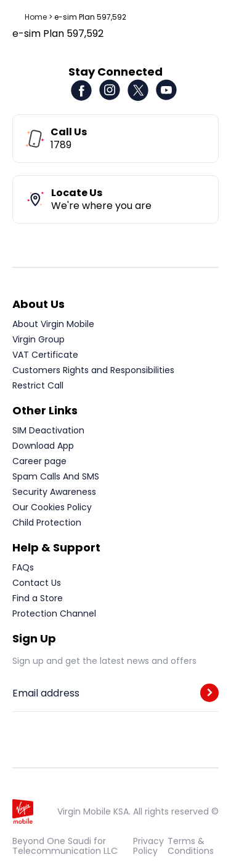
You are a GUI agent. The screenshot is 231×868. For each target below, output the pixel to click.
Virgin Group (38, 339)
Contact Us (37, 583)
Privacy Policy (148, 846)
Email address (46, 693)
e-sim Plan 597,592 (90, 17)
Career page (39, 461)
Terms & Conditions (191, 846)
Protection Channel (54, 614)
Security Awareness (54, 492)
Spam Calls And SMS (56, 476)
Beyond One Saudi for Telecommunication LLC (65, 846)
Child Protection (47, 523)
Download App (43, 446)
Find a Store (38, 598)
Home (36, 17)
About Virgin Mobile (53, 324)
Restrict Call (38, 385)
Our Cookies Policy (52, 507)
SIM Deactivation (48, 430)
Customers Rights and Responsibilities (93, 370)
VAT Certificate (45, 355)
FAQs (23, 567)
